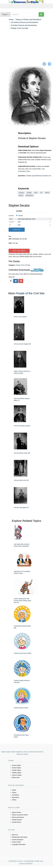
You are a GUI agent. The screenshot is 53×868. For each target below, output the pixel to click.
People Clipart (16, 770)
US (41, 193)
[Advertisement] (26, 44)
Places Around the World (20, 815)
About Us (15, 835)
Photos (14, 792)
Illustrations (16, 797)
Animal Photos (17, 822)
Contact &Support (18, 840)
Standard (21, 216)
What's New (16, 777)
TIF (10, 225)
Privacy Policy (16, 842)
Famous (21, 193)
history (47, 193)
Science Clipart (17, 775)
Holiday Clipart (17, 773)
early (36, 193)
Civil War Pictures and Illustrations (24, 25)
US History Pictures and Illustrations (25, 22)
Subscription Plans (17, 274)
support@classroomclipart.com (41, 176)
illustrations (30, 195)
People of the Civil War (20, 28)
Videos (14, 800)
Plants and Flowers (18, 817)
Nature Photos (16, 812)
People (29, 193)
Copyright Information (19, 844)
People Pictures (17, 820)
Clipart (14, 790)
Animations (15, 795)
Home (11, 20)
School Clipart (16, 765)
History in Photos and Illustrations (28, 20)
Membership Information (20, 837)
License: (11, 215)
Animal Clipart (16, 768)
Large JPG (12, 222)
